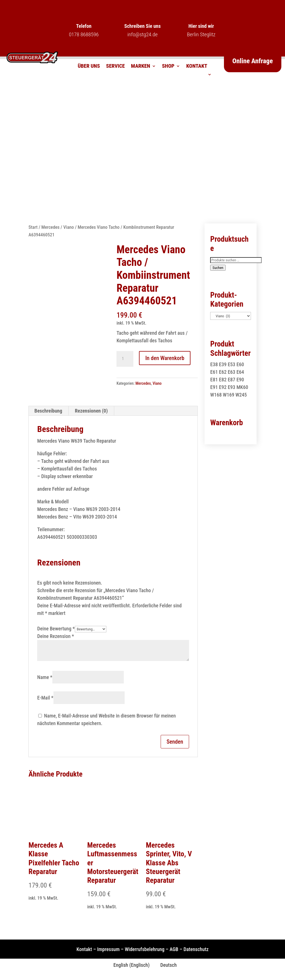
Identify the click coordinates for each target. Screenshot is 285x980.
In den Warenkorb (165, 358)
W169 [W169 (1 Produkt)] (229, 395)
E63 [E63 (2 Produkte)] (231, 372)
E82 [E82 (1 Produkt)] (223, 380)
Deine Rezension (56, 636)
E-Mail (45, 698)
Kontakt (197, 67)
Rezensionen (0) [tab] (91, 411)
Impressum (108, 949)
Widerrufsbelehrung (144, 949)
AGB (174, 949)
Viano (69, 227)
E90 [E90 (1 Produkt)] (240, 380)
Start (33, 227)
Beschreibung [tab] (48, 411)
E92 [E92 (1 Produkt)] (223, 387)
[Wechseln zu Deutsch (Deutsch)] (166, 965)
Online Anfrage (253, 61)
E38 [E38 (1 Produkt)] (214, 364)
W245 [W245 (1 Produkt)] (241, 395)
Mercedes (51, 227)
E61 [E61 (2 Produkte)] (214, 372)
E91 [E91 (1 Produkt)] (214, 387)
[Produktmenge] (125, 359)
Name (45, 677)
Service (115, 67)
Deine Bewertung (56, 629)
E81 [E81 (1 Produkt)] (214, 380)
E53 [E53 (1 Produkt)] (231, 364)
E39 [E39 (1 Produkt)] (223, 364)
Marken (141, 67)
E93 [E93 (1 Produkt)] (231, 387)
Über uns (89, 67)
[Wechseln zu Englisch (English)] (129, 965)
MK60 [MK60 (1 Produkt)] (242, 387)
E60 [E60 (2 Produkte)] (240, 364)
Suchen (218, 268)
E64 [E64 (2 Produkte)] (240, 372)
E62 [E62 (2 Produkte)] (223, 372)
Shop (168, 67)
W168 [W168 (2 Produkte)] (216, 395)
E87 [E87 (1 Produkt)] (231, 380)
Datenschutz (196, 949)
